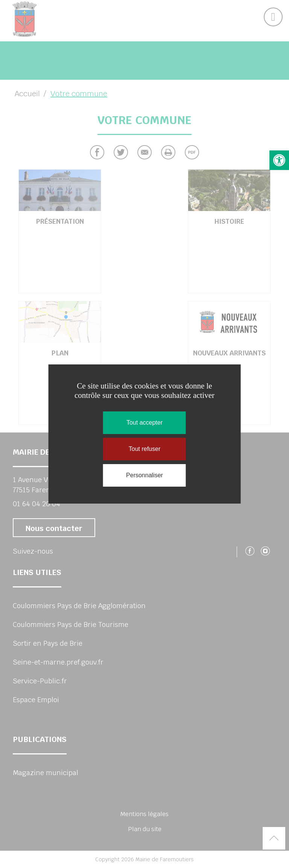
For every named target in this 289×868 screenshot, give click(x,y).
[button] (279, 160)
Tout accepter (144, 423)
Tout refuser (144, 449)
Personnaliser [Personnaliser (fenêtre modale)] (144, 475)
